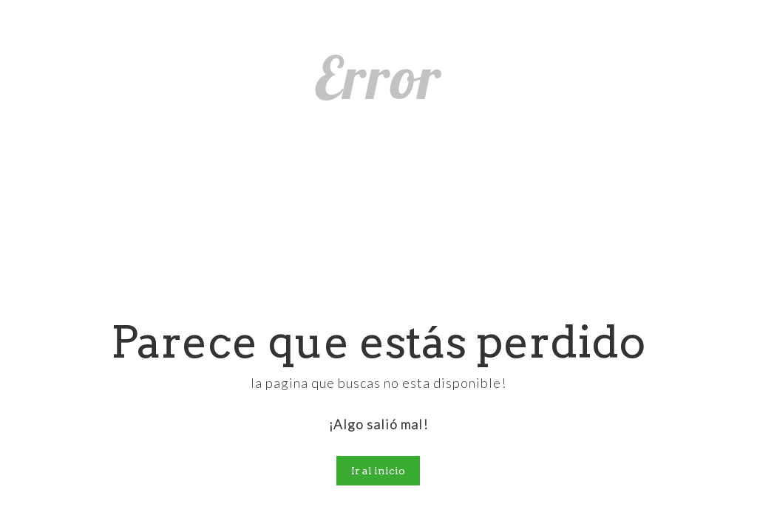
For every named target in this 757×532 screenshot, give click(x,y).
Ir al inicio (378, 471)
